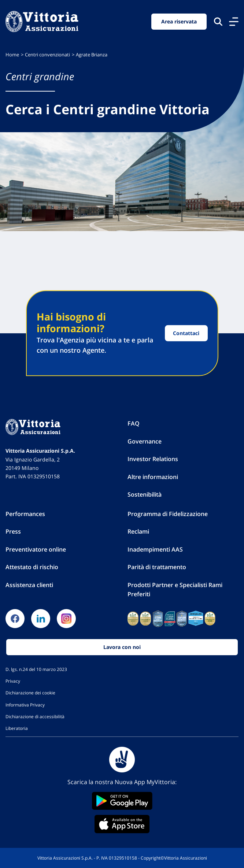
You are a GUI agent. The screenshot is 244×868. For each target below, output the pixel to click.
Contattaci (186, 333)
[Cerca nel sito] (218, 21)
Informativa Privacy (25, 705)
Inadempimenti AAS (155, 549)
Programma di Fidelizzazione (168, 514)
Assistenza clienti (29, 585)
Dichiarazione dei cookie (30, 693)
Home (12, 55)
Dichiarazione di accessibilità (35, 716)
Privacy (13, 681)
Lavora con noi (122, 647)
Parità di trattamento (157, 567)
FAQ (134, 423)
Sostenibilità (145, 494)
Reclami (138, 531)
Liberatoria (17, 728)
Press (13, 531)
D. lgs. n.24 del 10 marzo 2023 (36, 669)
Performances (25, 514)
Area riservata (179, 21)
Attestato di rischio (32, 567)
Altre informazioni (153, 477)
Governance (145, 441)
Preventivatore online (36, 549)
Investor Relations (153, 459)
